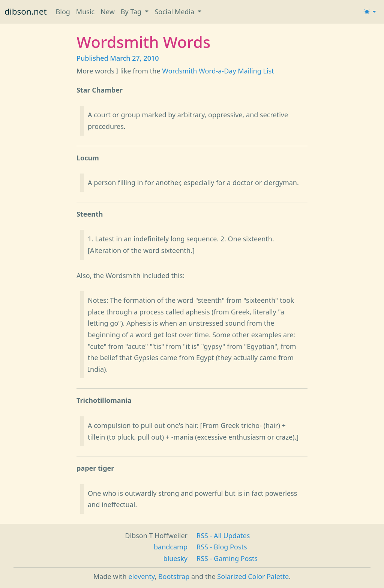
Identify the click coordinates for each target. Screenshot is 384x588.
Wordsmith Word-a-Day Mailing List (218, 71)
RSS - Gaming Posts (227, 558)
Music (85, 12)
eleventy (141, 576)
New (108, 12)
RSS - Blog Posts (222, 547)
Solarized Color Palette (253, 576)
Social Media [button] (175, 12)
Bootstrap (174, 576)
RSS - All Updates (223, 536)
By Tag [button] (132, 12)
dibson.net (26, 11)
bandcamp (171, 547)
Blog (63, 12)
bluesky (175, 558)
